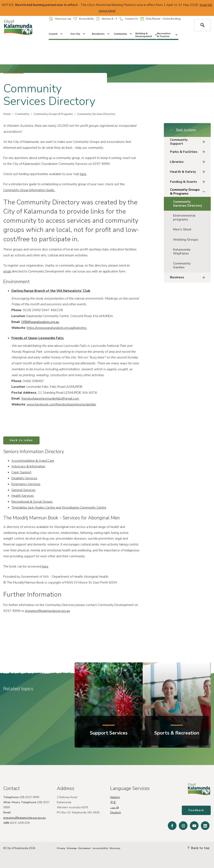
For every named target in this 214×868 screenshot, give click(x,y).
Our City (78, 34)
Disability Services (24, 478)
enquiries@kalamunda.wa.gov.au (47, 611)
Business (189, 278)
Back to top (199, 848)
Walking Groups (186, 240)
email (7, 271)
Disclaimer (85, 848)
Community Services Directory (188, 204)
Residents (101, 34)
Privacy (61, 848)
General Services (23, 490)
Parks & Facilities (189, 152)
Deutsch (116, 812)
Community (123, 34)
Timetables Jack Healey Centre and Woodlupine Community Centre (59, 508)
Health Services (23, 496)
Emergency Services (26, 484)
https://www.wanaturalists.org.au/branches (57, 328)
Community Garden (182, 265)
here (83, 174)
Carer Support (21, 472)
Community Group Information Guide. (29, 190)
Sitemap (72, 848)
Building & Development (146, 35)
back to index (21, 440)
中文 (113, 802)
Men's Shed (182, 229)
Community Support (189, 142)
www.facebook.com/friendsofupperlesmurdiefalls (61, 404)
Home (7, 114)
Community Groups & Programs (53, 114)
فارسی (115, 807)
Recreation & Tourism (168, 35)
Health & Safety (189, 172)
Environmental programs (184, 218)
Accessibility (84, 19)
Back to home (183, 130)
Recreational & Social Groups (32, 502)
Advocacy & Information (28, 466)
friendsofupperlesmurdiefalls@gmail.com (50, 399)
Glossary (115, 848)
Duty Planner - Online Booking (160, 19)
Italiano (115, 797)
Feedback (196, 810)
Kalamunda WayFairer (182, 252)
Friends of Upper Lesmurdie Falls (38, 338)
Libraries (189, 162)
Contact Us (129, 19)
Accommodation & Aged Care (33, 461)
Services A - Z (107, 19)
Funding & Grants (189, 182)
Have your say (60, 19)
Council (56, 34)
